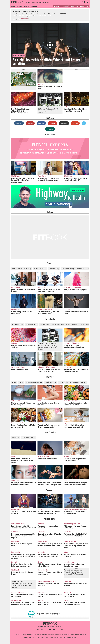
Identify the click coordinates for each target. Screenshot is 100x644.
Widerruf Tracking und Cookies (32, 638)
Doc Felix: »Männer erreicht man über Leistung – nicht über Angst (49, 370)
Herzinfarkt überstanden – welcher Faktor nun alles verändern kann (22, 565)
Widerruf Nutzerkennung (55, 638)
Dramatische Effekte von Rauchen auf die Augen (50, 87)
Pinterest (30, 123)
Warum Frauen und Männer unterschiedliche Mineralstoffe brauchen (48, 347)
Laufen (36, 269)
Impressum (83, 635)
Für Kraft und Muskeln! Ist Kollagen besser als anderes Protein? (74, 603)
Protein (21, 382)
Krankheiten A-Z (57, 6)
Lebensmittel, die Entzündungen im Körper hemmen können (74, 565)
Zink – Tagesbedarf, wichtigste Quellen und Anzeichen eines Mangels (75, 404)
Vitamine (68, 382)
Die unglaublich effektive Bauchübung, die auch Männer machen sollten (75, 110)
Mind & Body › (50, 432)
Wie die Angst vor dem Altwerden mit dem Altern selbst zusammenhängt (24, 484)
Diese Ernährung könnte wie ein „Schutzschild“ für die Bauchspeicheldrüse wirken (21, 111)
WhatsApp (50, 129)
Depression (25, 438)
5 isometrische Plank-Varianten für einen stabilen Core (24, 512)
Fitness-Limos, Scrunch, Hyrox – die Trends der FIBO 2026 (48, 313)
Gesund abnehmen (58, 324)
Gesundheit (20, 6)
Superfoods (48, 382)
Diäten (14, 382)
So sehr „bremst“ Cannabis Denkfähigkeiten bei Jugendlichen (74, 346)
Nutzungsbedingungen (48, 635)
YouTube (75, 123)
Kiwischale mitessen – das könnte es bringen (22, 573)
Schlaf (33, 438)
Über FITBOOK (18, 635)
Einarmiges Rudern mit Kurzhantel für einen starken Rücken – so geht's (49, 512)
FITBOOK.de (25, 19)
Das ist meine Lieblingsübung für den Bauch (22, 545)
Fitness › (50, 263)
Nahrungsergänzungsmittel (34, 382)
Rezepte (84, 382)
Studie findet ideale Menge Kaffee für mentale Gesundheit (75, 459)
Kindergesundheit (84, 6)
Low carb (76, 382)
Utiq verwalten (44, 638)
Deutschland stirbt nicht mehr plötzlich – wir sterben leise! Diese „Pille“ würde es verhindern (23, 556)
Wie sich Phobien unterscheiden (47, 459)
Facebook (41, 123)
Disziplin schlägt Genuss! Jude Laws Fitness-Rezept (22, 313)
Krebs (68, 324)
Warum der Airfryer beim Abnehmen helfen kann (48, 584)
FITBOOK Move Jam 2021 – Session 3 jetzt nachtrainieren (75, 512)
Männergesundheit (31, 324)
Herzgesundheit (85, 324)
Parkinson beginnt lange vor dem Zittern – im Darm (23, 346)
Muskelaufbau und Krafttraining (22, 269)
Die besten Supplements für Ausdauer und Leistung (75, 555)
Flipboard (52, 123)
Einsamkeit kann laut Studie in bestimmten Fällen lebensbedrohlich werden (22, 460)
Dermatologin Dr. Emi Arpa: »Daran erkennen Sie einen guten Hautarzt (48, 179)
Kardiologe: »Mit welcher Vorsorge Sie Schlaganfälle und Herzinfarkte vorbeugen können (23, 180)
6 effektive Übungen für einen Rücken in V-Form (76, 313)
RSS (63, 635)
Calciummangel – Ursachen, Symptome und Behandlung (75, 527)
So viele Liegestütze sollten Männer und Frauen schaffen (47, 62)
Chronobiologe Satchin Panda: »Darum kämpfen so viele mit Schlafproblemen (49, 484)
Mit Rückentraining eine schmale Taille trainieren (76, 584)
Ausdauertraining (54, 269)
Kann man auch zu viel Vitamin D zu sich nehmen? (50, 595)
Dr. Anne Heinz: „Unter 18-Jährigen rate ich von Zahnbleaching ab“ (76, 179)
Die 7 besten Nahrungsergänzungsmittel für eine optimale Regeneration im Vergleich (23, 536)
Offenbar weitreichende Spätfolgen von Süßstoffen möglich (23, 404)
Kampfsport (80, 269)
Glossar (24, 635)
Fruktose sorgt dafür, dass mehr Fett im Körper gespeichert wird (76, 370)
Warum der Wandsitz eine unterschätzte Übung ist (23, 290)
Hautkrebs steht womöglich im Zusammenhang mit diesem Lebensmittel (23, 527)
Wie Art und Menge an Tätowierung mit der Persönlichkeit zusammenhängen (75, 484)
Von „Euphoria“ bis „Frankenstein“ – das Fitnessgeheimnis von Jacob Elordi (50, 555)
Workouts (65, 6)
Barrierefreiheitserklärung (69, 638)
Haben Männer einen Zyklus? (20, 369)
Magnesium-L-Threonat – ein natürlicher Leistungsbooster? (50, 573)
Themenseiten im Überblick (34, 635)
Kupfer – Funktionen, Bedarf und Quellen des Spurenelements (23, 426)
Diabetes (75, 324)
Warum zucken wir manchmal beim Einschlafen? (48, 527)
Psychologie (16, 438)
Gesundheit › (50, 319)
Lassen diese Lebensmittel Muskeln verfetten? (48, 404)
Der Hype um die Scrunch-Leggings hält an (76, 290)
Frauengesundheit (74, 6)
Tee (55, 382)
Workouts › (50, 490)
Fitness (13, 6)
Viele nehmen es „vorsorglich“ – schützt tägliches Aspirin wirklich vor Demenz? (50, 545)
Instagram (19, 123)
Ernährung (27, 6)
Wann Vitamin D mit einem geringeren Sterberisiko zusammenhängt (49, 426)
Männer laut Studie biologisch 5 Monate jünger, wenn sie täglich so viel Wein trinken (76, 546)
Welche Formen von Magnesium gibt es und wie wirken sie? (49, 565)
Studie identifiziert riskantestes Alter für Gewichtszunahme (50, 603)
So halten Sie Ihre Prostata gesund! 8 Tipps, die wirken (75, 595)
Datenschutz (58, 635)
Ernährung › (50, 377)
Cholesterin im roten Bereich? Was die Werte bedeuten (49, 535)
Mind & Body (34, 6)
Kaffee (61, 382)
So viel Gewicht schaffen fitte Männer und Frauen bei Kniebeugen (49, 290)
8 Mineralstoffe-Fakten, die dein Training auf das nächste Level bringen (48, 111)
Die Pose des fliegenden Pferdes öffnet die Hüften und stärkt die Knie (75, 535)
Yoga (88, 269)
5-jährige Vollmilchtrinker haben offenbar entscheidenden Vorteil (74, 426)
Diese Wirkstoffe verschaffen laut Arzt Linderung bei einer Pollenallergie (23, 603)
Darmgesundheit (45, 324)
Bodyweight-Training (68, 269)
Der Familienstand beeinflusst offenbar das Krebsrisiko (23, 595)
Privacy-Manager (75, 635)
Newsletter (64, 123)
